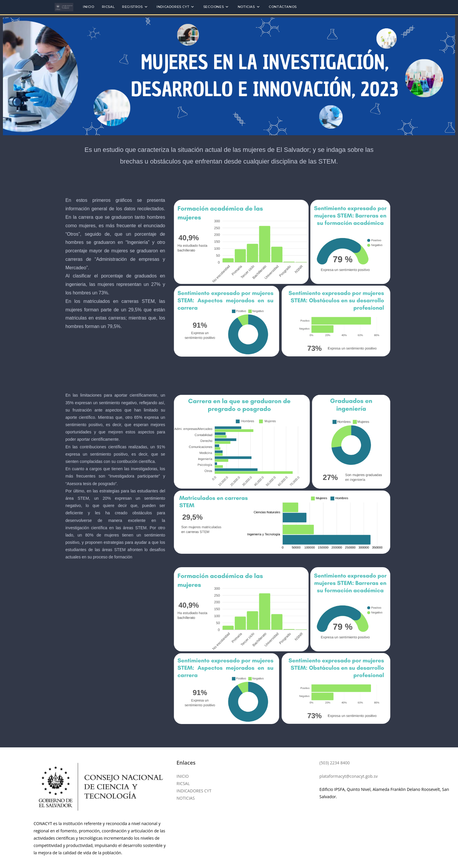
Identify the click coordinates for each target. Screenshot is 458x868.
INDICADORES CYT (194, 791)
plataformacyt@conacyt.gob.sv (349, 776)
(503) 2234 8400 (335, 763)
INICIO (183, 776)
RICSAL (183, 783)
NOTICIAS (185, 798)
